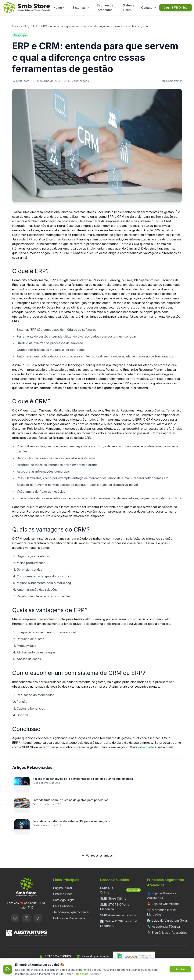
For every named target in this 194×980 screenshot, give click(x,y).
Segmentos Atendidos (106, 8)
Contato (149, 8)
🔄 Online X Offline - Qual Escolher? (119, 923)
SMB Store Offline (113, 898)
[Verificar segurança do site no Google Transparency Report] (134, 956)
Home (60, 8)
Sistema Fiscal (129, 8)
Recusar (95, 974)
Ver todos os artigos (97, 856)
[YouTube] (15, 918)
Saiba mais (81, 974)
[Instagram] (27, 918)
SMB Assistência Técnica (118, 915)
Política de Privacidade (69, 918)
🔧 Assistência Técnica (163, 927)
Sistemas (81, 8)
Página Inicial (62, 888)
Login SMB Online (176, 7)
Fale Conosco (63, 906)
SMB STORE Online (120, 890)
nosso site (146, 747)
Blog (26, 26)
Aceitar (180, 969)
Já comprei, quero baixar (71, 912)
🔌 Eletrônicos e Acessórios (167, 933)
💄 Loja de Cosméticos (163, 904)
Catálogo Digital (64, 900)
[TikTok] (38, 918)
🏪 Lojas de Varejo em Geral (167, 920)
